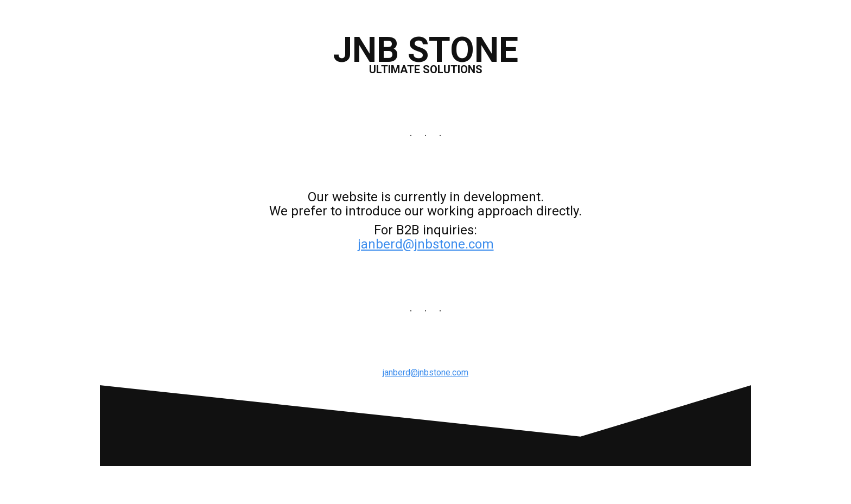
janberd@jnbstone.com (426, 244)
